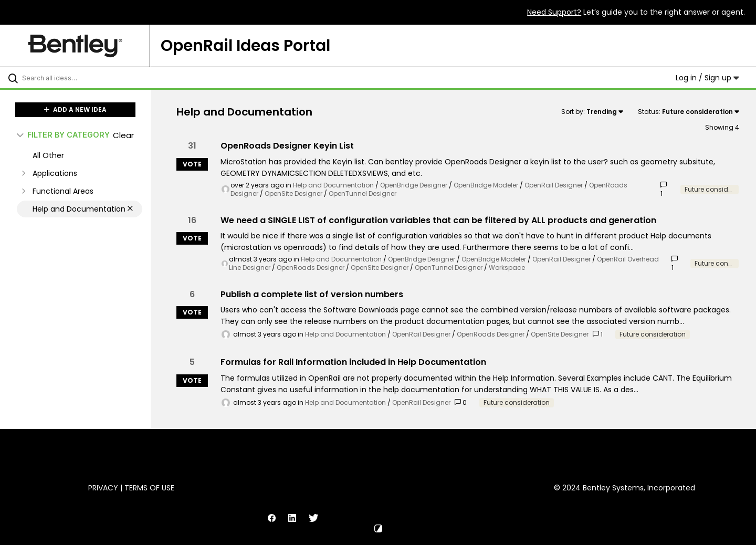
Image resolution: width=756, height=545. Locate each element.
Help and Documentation (333, 185)
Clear (123, 135)
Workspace (507, 268)
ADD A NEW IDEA (75, 109)
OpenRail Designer (554, 185)
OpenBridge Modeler (486, 185)
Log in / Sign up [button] (707, 78)
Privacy (103, 488)
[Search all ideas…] (89, 78)
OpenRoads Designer (311, 268)
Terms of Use (149, 488)
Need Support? (554, 12)
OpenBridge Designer (414, 185)
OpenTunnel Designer (363, 193)
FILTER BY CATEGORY (63, 135)
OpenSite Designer (293, 193)
